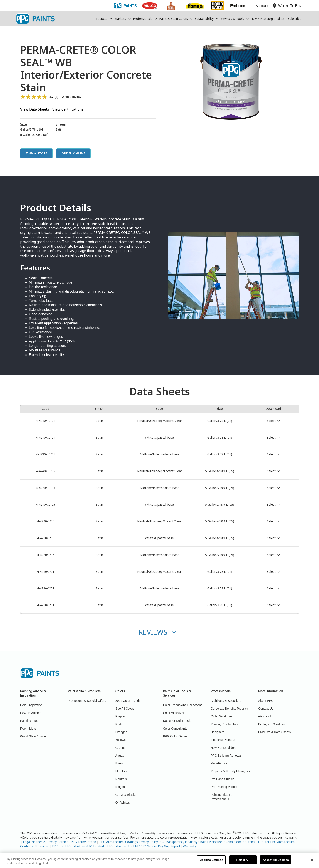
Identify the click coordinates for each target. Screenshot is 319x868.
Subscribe (295, 19)
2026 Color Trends (128, 701)
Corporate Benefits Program (230, 709)
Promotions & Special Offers (87, 701)
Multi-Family (219, 763)
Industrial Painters (223, 740)
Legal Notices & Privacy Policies (46, 842)
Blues (119, 763)
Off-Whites (123, 803)
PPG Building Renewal (226, 756)
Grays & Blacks (126, 795)
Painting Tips (29, 721)
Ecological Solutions (272, 724)
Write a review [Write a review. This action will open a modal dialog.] (71, 97)
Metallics (121, 771)
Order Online (73, 153)
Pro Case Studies (222, 779)
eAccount (265, 716)
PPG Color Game (175, 736)
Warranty (189, 846)
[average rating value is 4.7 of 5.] (37, 97)
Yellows (121, 740)
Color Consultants (175, 729)
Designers (217, 732)
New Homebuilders (223, 748)
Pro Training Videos (224, 787)
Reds (119, 724)
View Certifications (68, 109)
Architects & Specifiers (226, 701)
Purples (121, 716)
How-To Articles (31, 713)
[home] (35, 19)
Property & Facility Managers (230, 771)
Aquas (120, 756)
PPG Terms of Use (84, 842)
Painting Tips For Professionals (222, 797)
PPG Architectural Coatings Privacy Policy (129, 842)
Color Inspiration (31, 705)
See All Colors (125, 709)
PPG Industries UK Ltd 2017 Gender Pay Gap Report (143, 846)
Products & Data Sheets (274, 732)
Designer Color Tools (177, 721)
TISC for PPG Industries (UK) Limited (78, 846)
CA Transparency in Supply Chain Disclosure (191, 842)
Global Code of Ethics (240, 842)
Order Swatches (221, 716)
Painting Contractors (224, 724)
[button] (104, 19)
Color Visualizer (174, 713)
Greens (120, 748)
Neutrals (121, 779)
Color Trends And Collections (183, 705)
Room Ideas (28, 729)
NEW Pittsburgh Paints (268, 19)
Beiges (120, 787)
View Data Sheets (35, 109)
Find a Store (37, 153)
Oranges (121, 732)
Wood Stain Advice (33, 736)
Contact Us (266, 709)
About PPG (266, 701)
